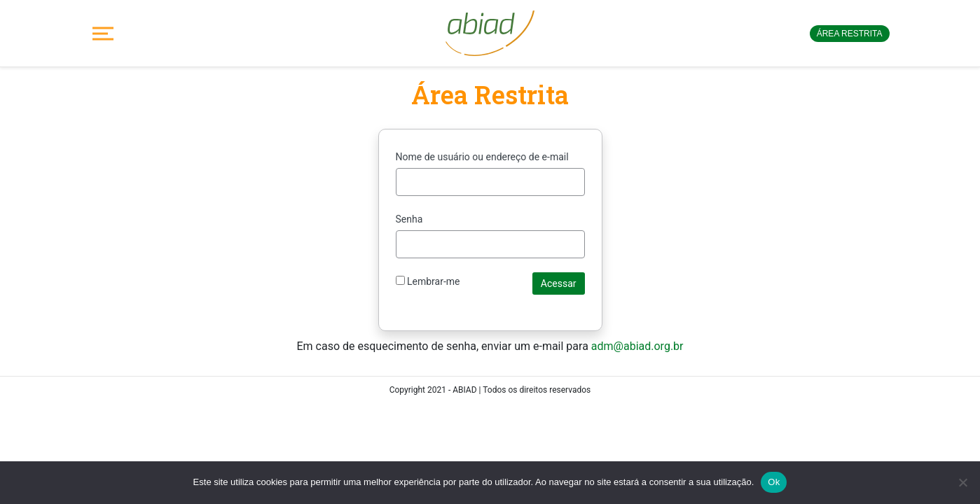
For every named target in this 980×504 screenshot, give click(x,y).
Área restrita (850, 34)
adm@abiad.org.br (637, 346)
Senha (409, 219)
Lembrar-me (428, 281)
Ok (774, 482)
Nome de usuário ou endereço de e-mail (482, 157)
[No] (962, 482)
